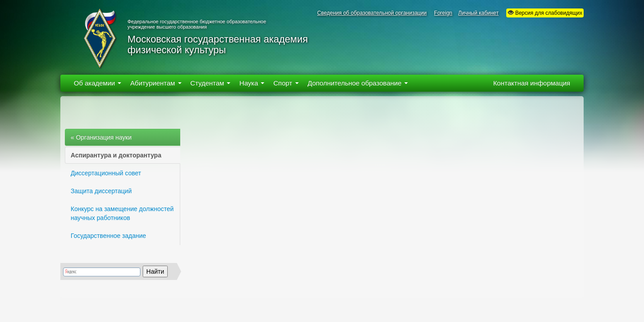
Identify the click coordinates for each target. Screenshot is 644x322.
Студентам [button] (211, 83)
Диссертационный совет (106, 173)
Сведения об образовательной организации (372, 13)
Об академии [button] (97, 83)
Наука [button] (252, 83)
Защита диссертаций (101, 191)
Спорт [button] (286, 83)
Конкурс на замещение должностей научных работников (122, 213)
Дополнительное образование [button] (358, 83)
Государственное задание (108, 236)
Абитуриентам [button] (156, 83)
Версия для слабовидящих (545, 13)
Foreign (443, 13)
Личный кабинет (479, 13)
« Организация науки (101, 137)
